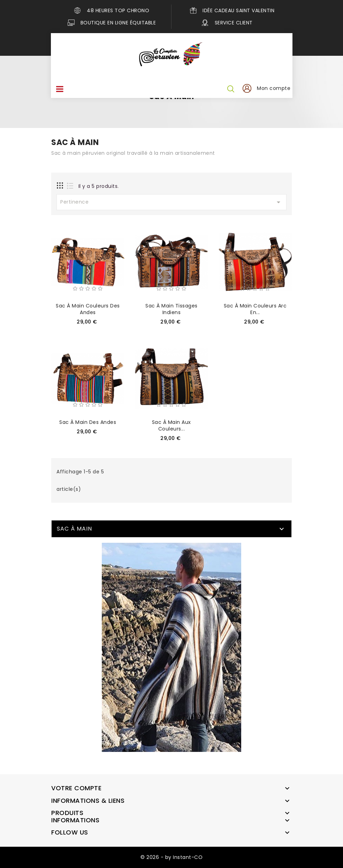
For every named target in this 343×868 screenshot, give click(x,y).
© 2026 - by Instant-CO (171, 857)
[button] (247, 89)
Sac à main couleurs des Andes (88, 309)
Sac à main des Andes (88, 422)
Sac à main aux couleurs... (171, 425)
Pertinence (171, 202)
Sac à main (74, 529)
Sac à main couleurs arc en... (255, 309)
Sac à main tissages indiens (171, 309)
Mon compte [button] (274, 88)
